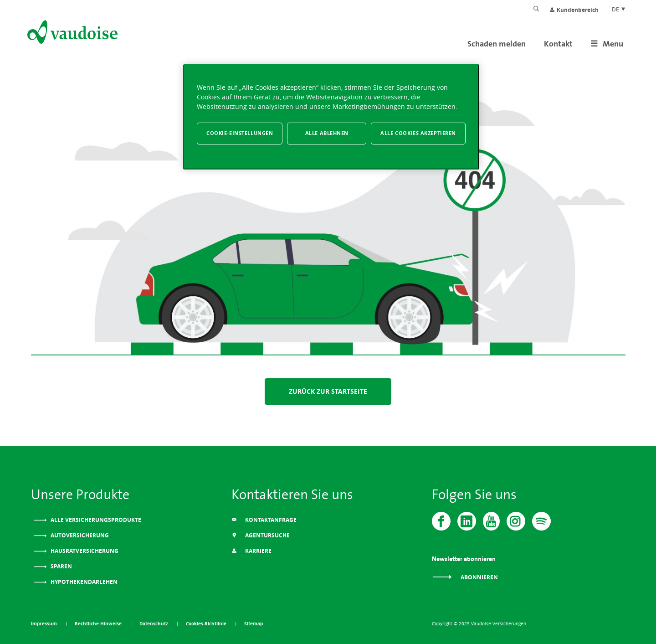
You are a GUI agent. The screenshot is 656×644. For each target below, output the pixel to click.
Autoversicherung (79, 535)
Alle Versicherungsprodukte (95, 520)
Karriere (251, 551)
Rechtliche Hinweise (99, 623)
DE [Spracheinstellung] (619, 9)
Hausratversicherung (84, 551)
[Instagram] (516, 521)
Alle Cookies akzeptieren (418, 133)
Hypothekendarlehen (83, 582)
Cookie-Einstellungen (240, 133)
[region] (331, 117)
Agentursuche (261, 535)
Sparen (61, 566)
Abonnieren (465, 577)
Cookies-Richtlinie (207, 623)
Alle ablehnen (327, 133)
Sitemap (254, 623)
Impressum (45, 623)
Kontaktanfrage (264, 520)
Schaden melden (497, 44)
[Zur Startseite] (72, 34)
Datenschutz (154, 623)
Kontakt (558, 44)
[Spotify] (541, 521)
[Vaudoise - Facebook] (441, 521)
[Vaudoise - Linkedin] (467, 521)
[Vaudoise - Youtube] (491, 521)
